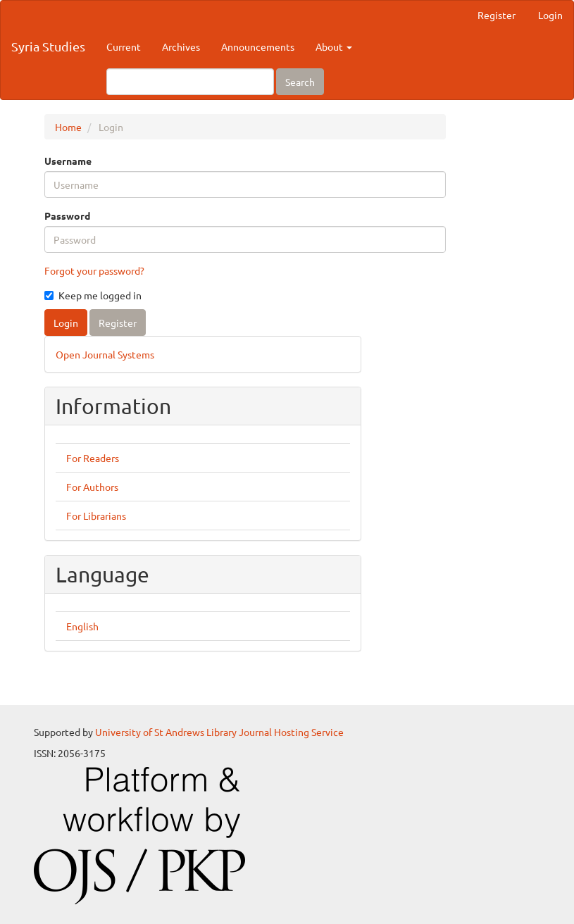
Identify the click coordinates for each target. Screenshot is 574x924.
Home (68, 127)
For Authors (92, 487)
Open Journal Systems (105, 354)
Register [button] (118, 323)
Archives (181, 46)
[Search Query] (190, 82)
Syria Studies (48, 46)
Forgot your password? (94, 270)
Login (550, 15)
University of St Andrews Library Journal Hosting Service (219, 732)
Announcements (258, 46)
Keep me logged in (93, 295)
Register (497, 15)
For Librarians (96, 516)
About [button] (334, 46)
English (82, 626)
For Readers (93, 458)
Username (68, 161)
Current (124, 46)
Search (300, 82)
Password (67, 216)
